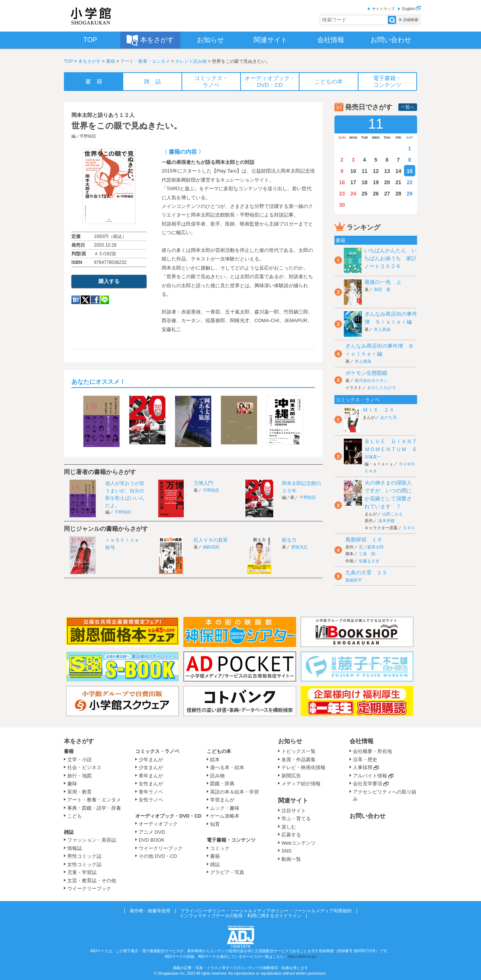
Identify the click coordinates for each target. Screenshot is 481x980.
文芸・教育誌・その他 (92, 881)
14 (398, 171)
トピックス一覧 (299, 751)
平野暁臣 (88, 136)
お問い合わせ (368, 816)
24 (353, 194)
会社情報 (362, 741)
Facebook (95, 300)
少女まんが (151, 767)
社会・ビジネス (84, 767)
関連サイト (293, 801)
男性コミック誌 (84, 856)
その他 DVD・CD (158, 856)
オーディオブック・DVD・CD (168, 816)
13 (387, 171)
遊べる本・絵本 (227, 767)
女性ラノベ (151, 800)
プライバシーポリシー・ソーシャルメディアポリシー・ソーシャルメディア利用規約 (266, 911)
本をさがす (89, 61)
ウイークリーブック (89, 888)
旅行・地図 (79, 776)
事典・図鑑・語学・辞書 (94, 808)
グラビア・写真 (227, 872)
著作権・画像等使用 (150, 911)
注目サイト (294, 811)
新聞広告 (291, 776)
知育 (215, 824)
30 (342, 205)
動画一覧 (291, 859)
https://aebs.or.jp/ (302, 957)
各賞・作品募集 (299, 760)
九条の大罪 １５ (366, 573)
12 (376, 171)
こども (75, 816)
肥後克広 (299, 547)
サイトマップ (383, 9)
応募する (291, 835)
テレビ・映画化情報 (303, 767)
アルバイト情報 (370, 776)
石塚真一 (373, 457)
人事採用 (363, 767)
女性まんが (151, 784)
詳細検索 (411, 20)
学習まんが (225, 800)
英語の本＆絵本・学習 (234, 792)
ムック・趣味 (225, 808)
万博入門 (203, 483)
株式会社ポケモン (371, 380)
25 (365, 194)
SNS (287, 851)
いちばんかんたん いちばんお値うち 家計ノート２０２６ (390, 258)
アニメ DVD (152, 832)
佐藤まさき (369, 561)
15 (410, 171)
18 (365, 182)
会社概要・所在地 (372, 751)
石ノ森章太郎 (371, 547)
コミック (220, 848)
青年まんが (151, 776)
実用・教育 (79, 792)
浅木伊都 (386, 521)
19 (376, 182)
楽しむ (289, 827)
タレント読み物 (191, 61)
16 (342, 182)
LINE (105, 300)
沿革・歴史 (365, 760)
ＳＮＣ (409, 528)
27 (387, 194)
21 (398, 182)
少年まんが (151, 760)
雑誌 (69, 832)
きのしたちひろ (382, 388)
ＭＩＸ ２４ (378, 410)
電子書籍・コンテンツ (231, 840)
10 (353, 171)
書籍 (110, 61)
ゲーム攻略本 (225, 816)
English (411, 9)
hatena (76, 300)
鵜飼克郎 (211, 547)
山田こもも (393, 514)
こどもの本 (219, 751)
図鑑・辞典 (222, 784)
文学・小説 (79, 760)
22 (410, 182)
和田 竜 (382, 289)
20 (387, 182)
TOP (68, 61)
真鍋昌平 (354, 580)
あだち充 (389, 417)
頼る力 (289, 540)
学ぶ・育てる (296, 819)
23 (342, 194)
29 (410, 194)
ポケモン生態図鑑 (366, 373)
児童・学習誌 (82, 872)
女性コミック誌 (84, 864)
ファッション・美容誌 (92, 840)
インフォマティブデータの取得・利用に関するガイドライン (240, 916)
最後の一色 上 (383, 282)
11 (365, 171)
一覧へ (408, 107)
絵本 (215, 760)
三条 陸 (367, 554)
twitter (85, 300)
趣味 (72, 784)
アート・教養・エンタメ (145, 61)
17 (353, 182)
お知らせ (290, 741)
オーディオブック (158, 824)
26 (376, 194)
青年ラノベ (151, 792)
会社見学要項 (368, 784)
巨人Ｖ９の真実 (211, 540)
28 (398, 194)
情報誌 (75, 848)
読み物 (217, 776)
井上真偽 (382, 329)
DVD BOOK (152, 840)
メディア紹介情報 (301, 784)
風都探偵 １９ (364, 539)
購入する (109, 281)
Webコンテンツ (299, 843)
